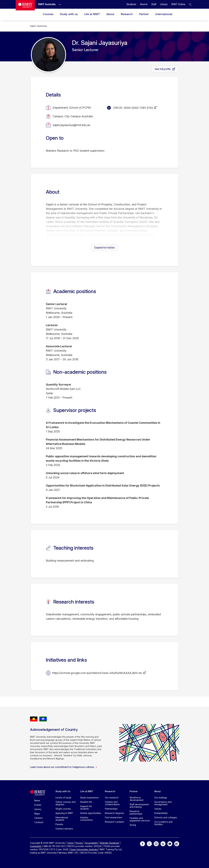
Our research (112, 798)
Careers (38, 818)
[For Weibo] (177, 844)
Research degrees (115, 813)
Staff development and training (139, 806)
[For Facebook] (142, 844)
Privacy (79, 843)
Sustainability (161, 813)
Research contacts (114, 822)
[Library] (164, 4)
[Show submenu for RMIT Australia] (59, 4)
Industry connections (86, 819)
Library (38, 809)
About (110, 14)
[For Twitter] (149, 844)
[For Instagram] (156, 844)
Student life (86, 802)
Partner (144, 14)
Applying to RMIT (64, 813)
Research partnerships (136, 812)
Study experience (89, 798)
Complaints (36, 846)
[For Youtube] (170, 844)
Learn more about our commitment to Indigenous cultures (64, 767)
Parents (59, 824)
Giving (133, 825)
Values (158, 809)
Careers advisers (64, 829)
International (164, 14)
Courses (48, 14)
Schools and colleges (166, 817)
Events (38, 805)
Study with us (69, 14)
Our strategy (161, 798)
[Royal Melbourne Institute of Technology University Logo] (25, 5)
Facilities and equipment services (140, 819)
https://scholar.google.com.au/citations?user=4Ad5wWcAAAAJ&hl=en (97, 673)
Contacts (39, 822)
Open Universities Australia (84, 849)
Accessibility (92, 843)
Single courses (63, 809)
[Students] (131, 4)
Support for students (86, 807)
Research (127, 14)
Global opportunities (91, 813)
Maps (37, 814)
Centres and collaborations (112, 803)
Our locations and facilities (163, 823)
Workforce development (137, 799)
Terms (70, 843)
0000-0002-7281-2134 (138, 108)
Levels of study (63, 798)
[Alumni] (144, 4)
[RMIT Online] (178, 4)
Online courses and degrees (65, 803)
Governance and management (163, 803)
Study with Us (63, 791)
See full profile (163, 69)
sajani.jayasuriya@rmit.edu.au (71, 125)
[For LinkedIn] (163, 844)
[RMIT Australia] (47, 4)
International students (62, 819)
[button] (190, 4)
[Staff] (154, 4)
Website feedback (110, 843)
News (37, 800)
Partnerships (111, 809)
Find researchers (114, 817)
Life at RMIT (92, 14)
